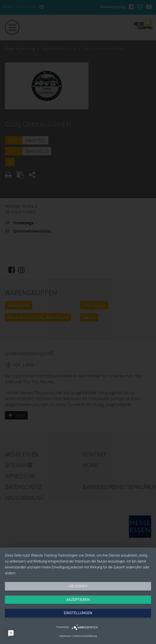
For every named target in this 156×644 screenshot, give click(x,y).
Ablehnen (78, 586)
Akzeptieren (78, 600)
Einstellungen (78, 613)
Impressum (65, 636)
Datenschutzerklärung (85, 636)
